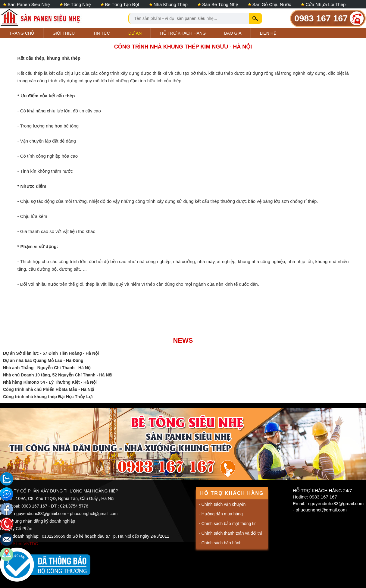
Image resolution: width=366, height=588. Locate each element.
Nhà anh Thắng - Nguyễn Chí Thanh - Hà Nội (47, 368)
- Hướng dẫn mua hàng (221, 514)
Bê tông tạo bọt (122, 4)
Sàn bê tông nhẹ (220, 4)
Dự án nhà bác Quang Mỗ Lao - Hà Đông (43, 360)
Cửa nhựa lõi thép (325, 4)
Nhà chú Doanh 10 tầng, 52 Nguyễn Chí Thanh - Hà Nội (58, 375)
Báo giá (233, 33)
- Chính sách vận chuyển (222, 504)
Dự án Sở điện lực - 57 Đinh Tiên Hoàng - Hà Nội (51, 353)
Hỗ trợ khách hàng (183, 33)
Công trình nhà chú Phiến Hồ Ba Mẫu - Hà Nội (49, 389)
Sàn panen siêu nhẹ (29, 4)
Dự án (135, 33)
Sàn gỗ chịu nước (272, 4)
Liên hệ (268, 33)
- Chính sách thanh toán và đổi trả (231, 533)
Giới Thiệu (64, 33)
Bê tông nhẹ (77, 4)
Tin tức (102, 33)
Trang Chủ (22, 33)
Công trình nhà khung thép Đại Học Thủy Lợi (48, 397)
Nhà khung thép (171, 4)
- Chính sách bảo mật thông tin (228, 524)
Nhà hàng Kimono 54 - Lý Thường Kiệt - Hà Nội (50, 382)
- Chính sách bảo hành (220, 543)
